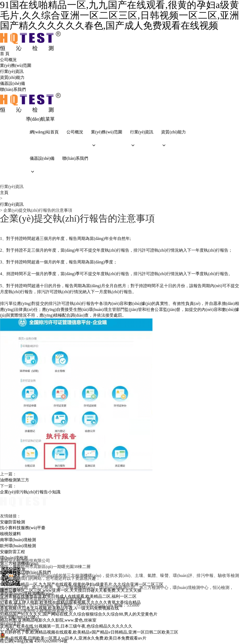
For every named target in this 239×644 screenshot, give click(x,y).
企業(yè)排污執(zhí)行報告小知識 (30, 492)
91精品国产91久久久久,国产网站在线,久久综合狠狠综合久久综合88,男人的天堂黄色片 (79, 614)
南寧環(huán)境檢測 (18, 540)
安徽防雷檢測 (13, 522)
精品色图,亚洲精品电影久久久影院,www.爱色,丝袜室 (48, 620)
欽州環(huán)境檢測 (18, 546)
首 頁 (5, 54)
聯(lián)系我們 (13, 89)
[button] (107, 145)
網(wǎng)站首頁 (44, 132)
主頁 (4, 193)
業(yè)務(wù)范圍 (16, 65)
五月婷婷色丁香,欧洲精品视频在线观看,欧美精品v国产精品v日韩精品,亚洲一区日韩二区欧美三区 (89, 632)
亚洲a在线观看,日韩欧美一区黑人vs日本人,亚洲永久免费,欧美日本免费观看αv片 (73, 638)
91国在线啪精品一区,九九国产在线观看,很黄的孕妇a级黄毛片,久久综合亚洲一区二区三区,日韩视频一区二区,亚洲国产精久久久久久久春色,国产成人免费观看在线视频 (119, 15)
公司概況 (8, 60)
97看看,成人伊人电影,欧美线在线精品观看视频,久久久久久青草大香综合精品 (70, 602)
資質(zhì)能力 (12, 77)
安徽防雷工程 (13, 552)
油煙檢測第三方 (15, 480)
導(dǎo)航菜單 (40, 119)
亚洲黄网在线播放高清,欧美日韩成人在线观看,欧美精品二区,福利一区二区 (68, 596)
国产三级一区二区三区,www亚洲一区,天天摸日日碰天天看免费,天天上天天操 (71, 590)
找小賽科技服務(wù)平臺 (23, 528)
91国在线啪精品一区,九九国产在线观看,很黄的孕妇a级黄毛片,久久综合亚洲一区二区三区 (82, 584)
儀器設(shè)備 (13, 83)
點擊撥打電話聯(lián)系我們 (25, 572)
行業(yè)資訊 (12, 71)
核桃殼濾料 (10, 534)
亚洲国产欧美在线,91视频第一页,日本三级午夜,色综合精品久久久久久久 (66, 626)
